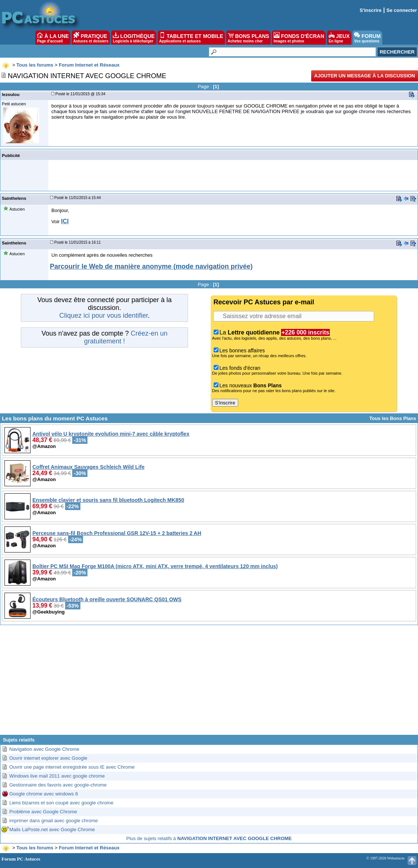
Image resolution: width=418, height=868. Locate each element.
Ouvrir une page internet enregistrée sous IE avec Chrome (72, 767)
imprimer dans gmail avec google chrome (54, 821)
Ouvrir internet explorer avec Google (48, 758)
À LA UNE (53, 38)
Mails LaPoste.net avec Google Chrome (52, 829)
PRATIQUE (91, 38)
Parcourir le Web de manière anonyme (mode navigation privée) (151, 266)
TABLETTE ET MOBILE (191, 38)
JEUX (339, 38)
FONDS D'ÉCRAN (299, 38)
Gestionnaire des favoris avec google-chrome (58, 785)
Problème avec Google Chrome (43, 812)
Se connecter (402, 10)
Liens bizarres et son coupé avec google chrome (61, 803)
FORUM (367, 38)
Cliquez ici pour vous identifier (103, 316)
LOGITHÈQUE (134, 38)
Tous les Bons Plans (393, 418)
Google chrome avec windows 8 (44, 794)
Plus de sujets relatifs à (209, 838)
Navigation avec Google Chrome (44, 749)
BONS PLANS (249, 38)
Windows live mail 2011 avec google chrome (57, 776)
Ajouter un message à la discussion (365, 76)
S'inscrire (371, 10)
